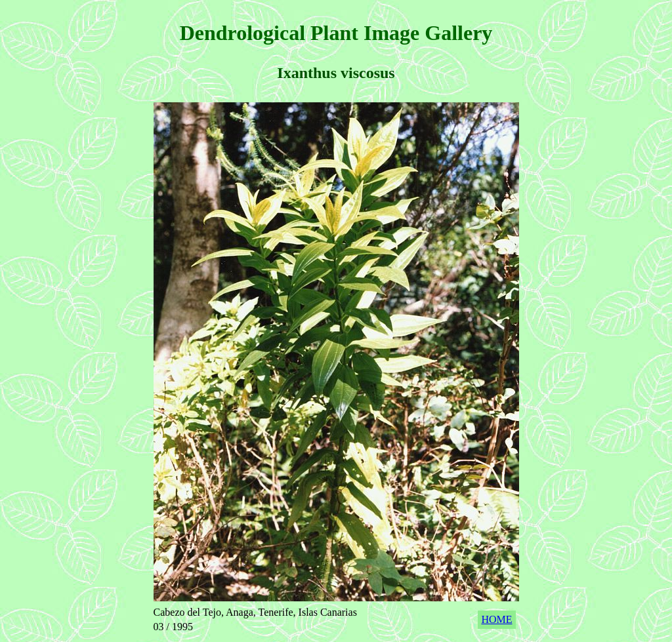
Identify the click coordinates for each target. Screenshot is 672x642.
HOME (496, 619)
